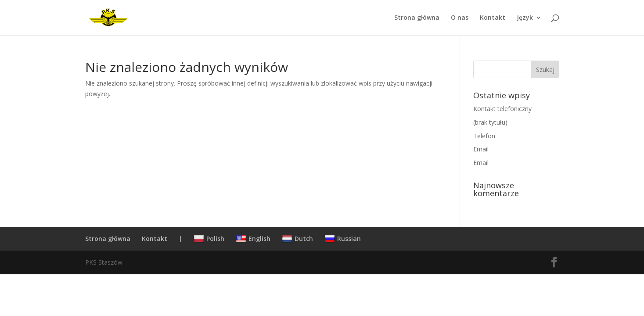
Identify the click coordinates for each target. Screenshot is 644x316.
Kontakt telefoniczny (502, 109)
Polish (209, 239)
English (253, 239)
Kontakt (493, 18)
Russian (343, 239)
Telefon (484, 136)
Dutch (297, 239)
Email (481, 149)
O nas (460, 18)
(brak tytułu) (490, 122)
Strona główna (417, 18)
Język (525, 18)
